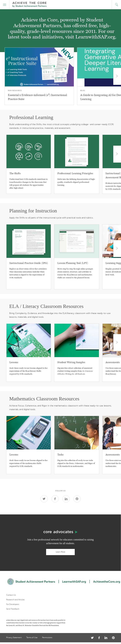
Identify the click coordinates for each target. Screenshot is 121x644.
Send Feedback (13, 609)
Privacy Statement (14, 638)
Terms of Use (32, 638)
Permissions (47, 638)
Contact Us (11, 595)
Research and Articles (15, 600)
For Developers (13, 604)
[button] (5, 5)
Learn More (60, 552)
